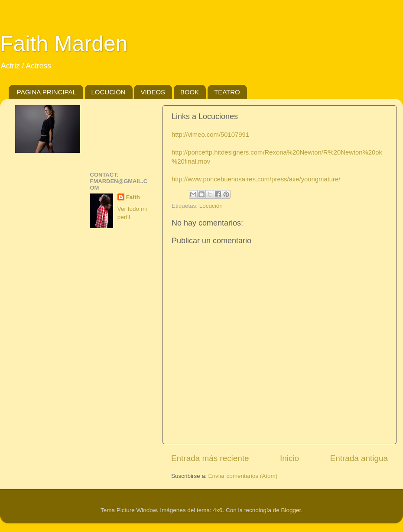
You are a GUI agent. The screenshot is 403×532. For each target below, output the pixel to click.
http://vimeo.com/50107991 (210, 135)
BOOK (190, 92)
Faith (133, 197)
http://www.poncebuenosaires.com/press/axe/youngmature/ (256, 179)
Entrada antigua (359, 458)
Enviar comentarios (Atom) (243, 476)
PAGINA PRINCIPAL (47, 92)
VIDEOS (153, 92)
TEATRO (227, 92)
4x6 (218, 510)
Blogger (291, 510)
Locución (211, 206)
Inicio (289, 458)
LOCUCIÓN (109, 92)
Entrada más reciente (210, 458)
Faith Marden (64, 44)
